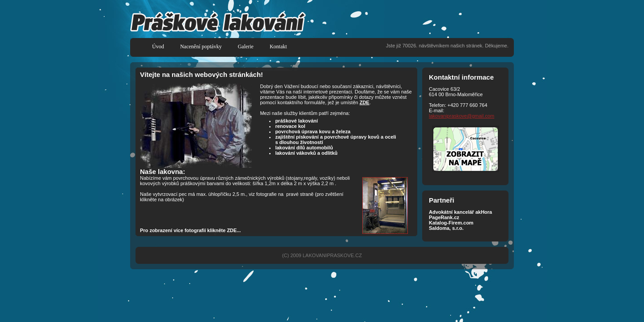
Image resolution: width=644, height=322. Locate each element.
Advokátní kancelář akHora (460, 212)
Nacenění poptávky (201, 47)
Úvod (158, 47)
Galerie (246, 47)
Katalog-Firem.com (451, 223)
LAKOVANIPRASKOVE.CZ (332, 255)
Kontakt (278, 47)
